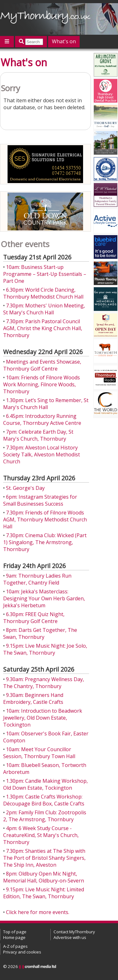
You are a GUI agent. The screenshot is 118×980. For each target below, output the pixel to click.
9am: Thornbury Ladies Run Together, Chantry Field (37, 579)
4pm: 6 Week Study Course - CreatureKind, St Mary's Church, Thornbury (41, 835)
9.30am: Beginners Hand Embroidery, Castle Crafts (33, 698)
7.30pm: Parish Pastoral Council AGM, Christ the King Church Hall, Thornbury (43, 328)
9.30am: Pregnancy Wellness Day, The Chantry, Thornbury (44, 683)
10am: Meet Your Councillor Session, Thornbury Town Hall (39, 753)
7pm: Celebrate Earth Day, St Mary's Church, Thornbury (38, 435)
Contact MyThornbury (74, 932)
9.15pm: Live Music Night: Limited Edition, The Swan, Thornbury (44, 893)
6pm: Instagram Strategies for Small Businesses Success (40, 500)
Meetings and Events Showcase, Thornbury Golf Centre (42, 365)
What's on (64, 41)
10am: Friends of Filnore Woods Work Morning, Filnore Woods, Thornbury (42, 384)
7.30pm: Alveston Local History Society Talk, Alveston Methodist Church (42, 454)
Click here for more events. (38, 912)
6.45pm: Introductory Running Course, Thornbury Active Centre (42, 419)
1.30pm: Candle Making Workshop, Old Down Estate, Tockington (45, 784)
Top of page (15, 932)
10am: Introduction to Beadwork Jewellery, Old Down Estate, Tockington (43, 718)
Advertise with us (70, 937)
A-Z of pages (15, 946)
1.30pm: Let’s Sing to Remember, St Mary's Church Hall (46, 404)
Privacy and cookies (22, 952)
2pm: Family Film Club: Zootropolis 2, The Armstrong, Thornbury (45, 816)
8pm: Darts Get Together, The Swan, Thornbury (40, 633)
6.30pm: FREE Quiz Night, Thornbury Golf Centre (34, 618)
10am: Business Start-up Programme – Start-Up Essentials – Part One (45, 274)
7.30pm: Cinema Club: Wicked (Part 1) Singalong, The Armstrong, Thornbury (45, 542)
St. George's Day (25, 488)
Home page (14, 937)
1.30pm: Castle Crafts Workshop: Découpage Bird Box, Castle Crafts (44, 800)
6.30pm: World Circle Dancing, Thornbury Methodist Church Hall (43, 293)
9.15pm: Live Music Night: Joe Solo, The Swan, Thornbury (45, 649)
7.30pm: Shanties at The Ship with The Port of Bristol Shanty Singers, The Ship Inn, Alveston (44, 858)
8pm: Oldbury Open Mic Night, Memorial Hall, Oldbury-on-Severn (44, 877)
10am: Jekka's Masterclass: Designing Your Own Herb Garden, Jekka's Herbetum (44, 598)
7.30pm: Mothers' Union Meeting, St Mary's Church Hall (44, 309)
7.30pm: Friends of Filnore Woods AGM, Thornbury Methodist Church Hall (45, 520)
